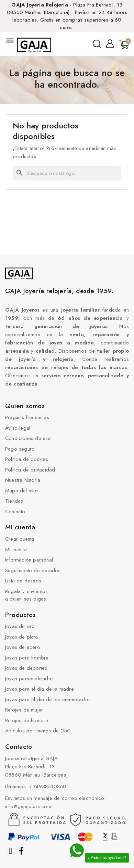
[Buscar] (67, 173)
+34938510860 (48, 787)
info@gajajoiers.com (28, 806)
